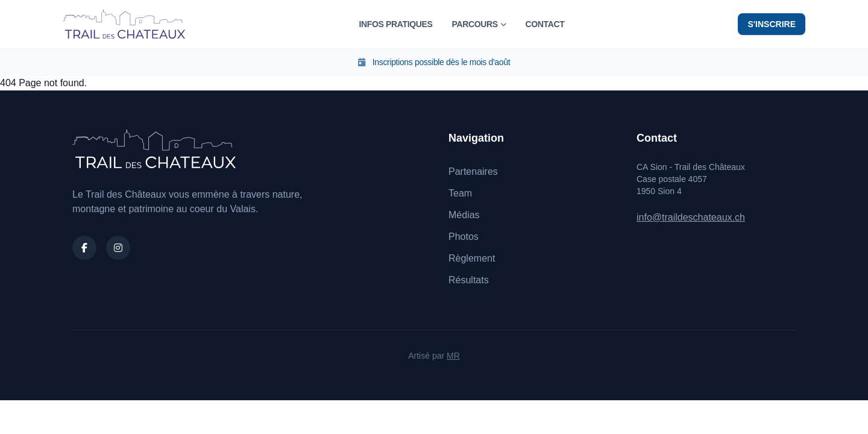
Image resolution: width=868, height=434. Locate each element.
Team (460, 193)
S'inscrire (772, 24)
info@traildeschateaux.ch (691, 217)
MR (453, 356)
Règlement (472, 258)
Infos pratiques (395, 24)
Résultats (469, 280)
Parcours (479, 24)
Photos (464, 237)
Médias (464, 215)
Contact (545, 24)
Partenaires (473, 171)
